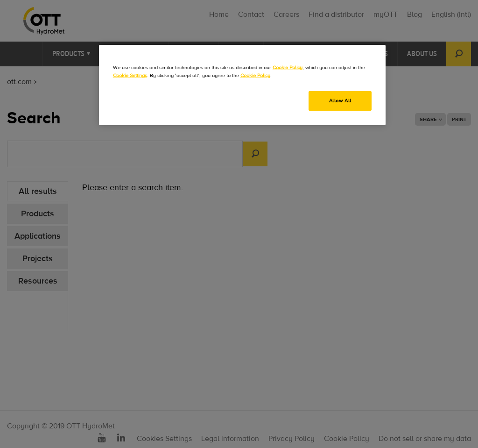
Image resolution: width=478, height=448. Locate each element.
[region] (242, 85)
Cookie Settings (130, 75)
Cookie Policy (288, 68)
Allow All (340, 101)
